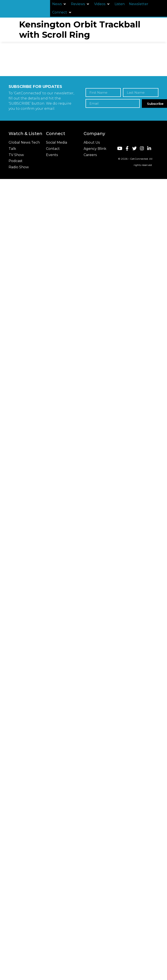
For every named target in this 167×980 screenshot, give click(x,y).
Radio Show (19, 167)
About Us (92, 142)
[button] (59, 4)
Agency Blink (95, 149)
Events (52, 155)
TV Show (16, 155)
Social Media (57, 142)
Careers (90, 155)
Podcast (16, 161)
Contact (53, 149)
